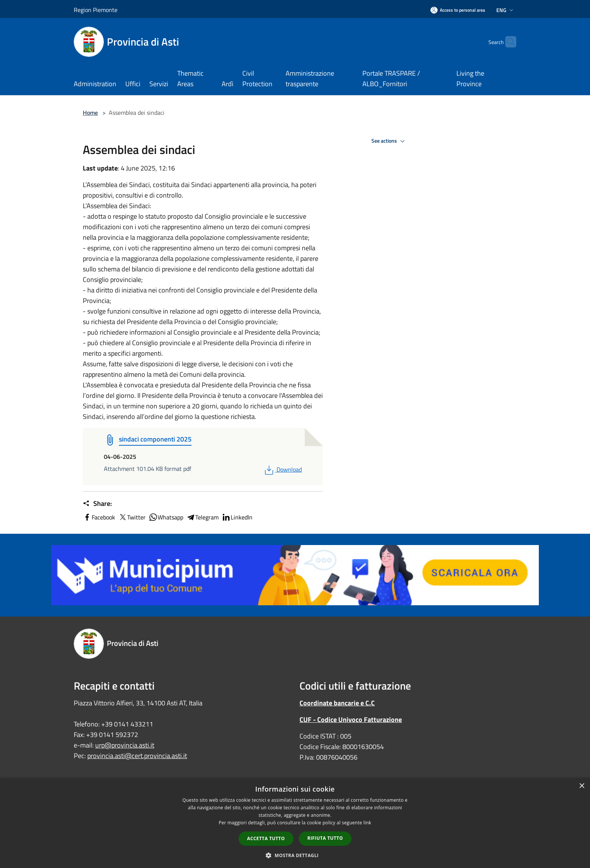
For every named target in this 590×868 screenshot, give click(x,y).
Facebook (99, 517)
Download (282, 469)
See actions (389, 141)
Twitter (132, 517)
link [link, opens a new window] (367, 823)
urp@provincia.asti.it (125, 745)
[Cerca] (507, 42)
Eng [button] (506, 10)
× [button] (582, 786)
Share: (97, 504)
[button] (295, 855)
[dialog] (295, 823)
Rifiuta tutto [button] (325, 838)
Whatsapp (166, 517)
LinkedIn (237, 517)
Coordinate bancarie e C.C (337, 703)
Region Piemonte (96, 10)
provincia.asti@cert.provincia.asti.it (137, 756)
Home (90, 113)
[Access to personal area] (458, 10)
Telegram (202, 517)
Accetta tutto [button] (266, 838)
